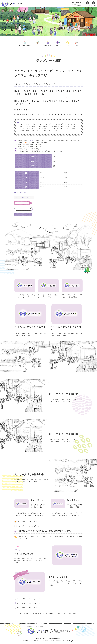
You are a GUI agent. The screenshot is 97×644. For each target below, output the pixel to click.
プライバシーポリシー (41, 640)
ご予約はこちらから (73, 615)
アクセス (68, 45)
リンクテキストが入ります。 (24, 193)
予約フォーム (88, 5)
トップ (38, 45)
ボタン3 (23, 215)
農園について (48, 45)
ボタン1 (18, 203)
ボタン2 (23, 210)
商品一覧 (58, 45)
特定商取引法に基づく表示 (55, 640)
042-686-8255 (78, 3)
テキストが (31, 141)
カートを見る (94, 5)
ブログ (76, 45)
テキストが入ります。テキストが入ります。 (29, 600)
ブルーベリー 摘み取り (25, 45)
